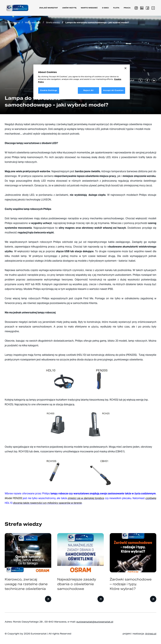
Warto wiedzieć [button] (89, 8)
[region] (82, 82)
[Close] (125, 68)
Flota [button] (116, 8)
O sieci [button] (105, 8)
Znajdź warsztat (49, 8)
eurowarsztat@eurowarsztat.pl (95, 622)
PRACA (127, 8)
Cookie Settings (49, 90)
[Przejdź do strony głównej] (17, 8)
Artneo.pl (151, 634)
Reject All (88, 90)
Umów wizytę (69, 8)
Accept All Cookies (113, 90)
